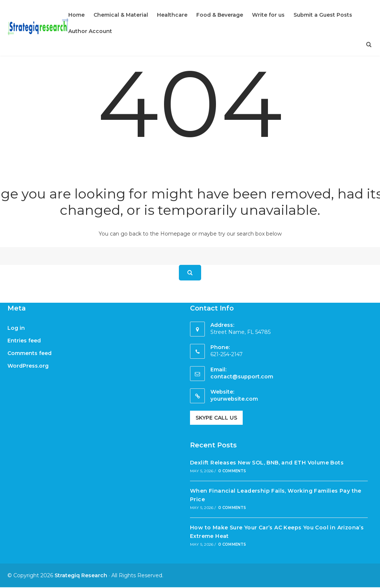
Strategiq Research (81, 575)
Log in (16, 328)
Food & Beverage (220, 15)
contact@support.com (242, 377)
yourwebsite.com (234, 399)
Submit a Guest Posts (323, 15)
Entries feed (24, 341)
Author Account (90, 31)
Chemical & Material (121, 15)
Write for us (268, 15)
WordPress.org (28, 366)
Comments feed (30, 353)
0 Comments (232, 471)
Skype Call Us (216, 418)
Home (76, 15)
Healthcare (172, 15)
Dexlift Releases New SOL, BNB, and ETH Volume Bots (267, 463)
